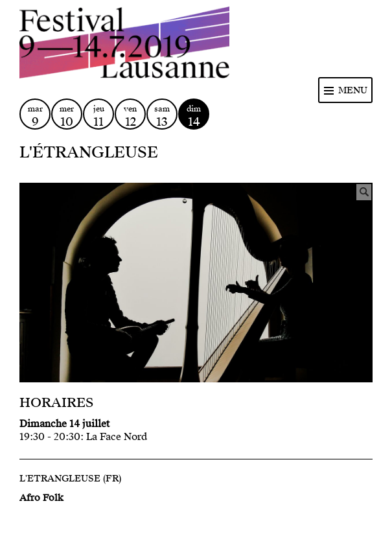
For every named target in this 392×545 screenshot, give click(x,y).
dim (194, 116)
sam (162, 116)
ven (130, 116)
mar (35, 116)
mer (67, 116)
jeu (98, 116)
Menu (353, 90)
